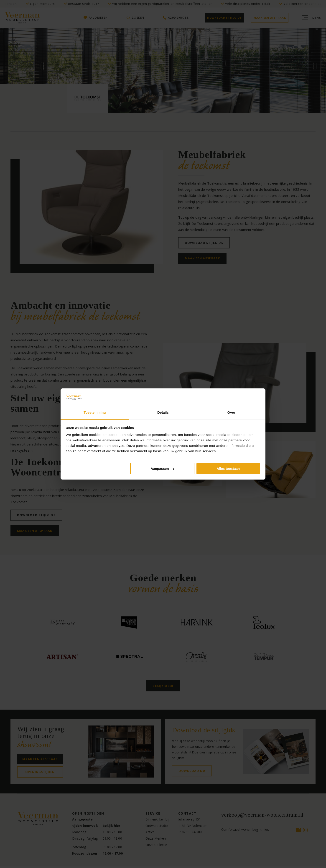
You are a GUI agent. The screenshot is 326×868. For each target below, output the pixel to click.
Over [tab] (231, 412)
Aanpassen (163, 469)
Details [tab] (163, 412)
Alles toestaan (228, 469)
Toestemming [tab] (95, 412)
